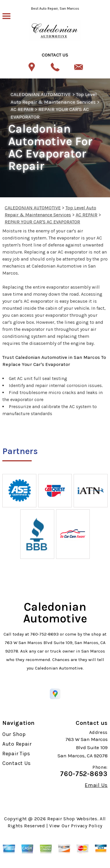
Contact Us (17, 763)
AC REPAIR (22, 109)
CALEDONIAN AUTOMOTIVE (41, 94)
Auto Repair (17, 744)
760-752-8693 (44, 634)
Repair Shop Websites (72, 819)
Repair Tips (16, 754)
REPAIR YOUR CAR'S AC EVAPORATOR (42, 222)
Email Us (96, 785)
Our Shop (14, 734)
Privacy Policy (87, 826)
